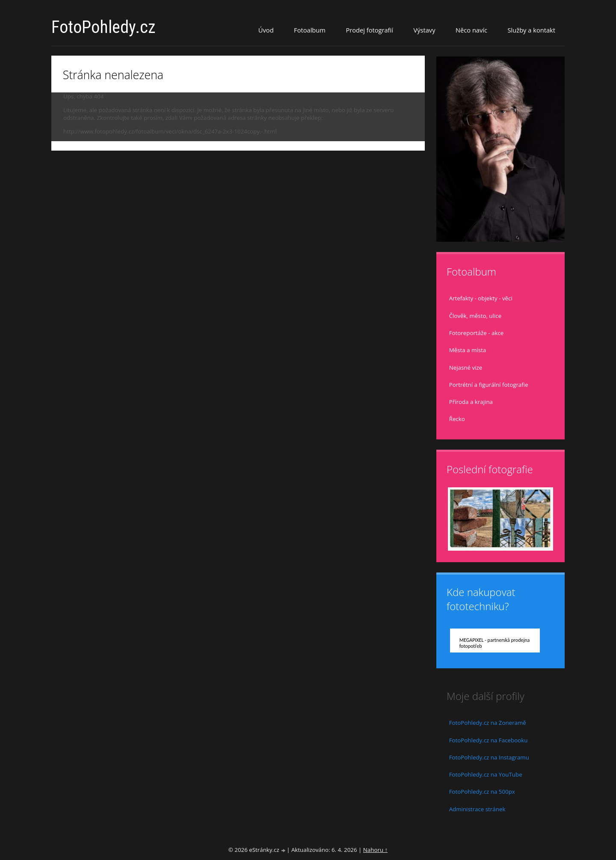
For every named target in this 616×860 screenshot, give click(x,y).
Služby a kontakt (532, 30)
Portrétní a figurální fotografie (489, 385)
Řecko (457, 419)
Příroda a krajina (471, 402)
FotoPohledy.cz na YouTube (486, 774)
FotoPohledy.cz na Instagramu (489, 757)
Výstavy (424, 30)
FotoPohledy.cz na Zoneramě (488, 723)
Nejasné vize (466, 368)
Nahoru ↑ (375, 850)
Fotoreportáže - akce (477, 333)
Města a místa (468, 350)
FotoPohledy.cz (104, 27)
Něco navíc (471, 30)
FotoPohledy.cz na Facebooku (489, 740)
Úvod (266, 30)
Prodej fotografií (369, 30)
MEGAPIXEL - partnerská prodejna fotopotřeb (495, 643)
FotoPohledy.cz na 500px (482, 792)
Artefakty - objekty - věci (481, 298)
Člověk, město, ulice (475, 316)
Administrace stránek (477, 809)
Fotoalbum (310, 30)
